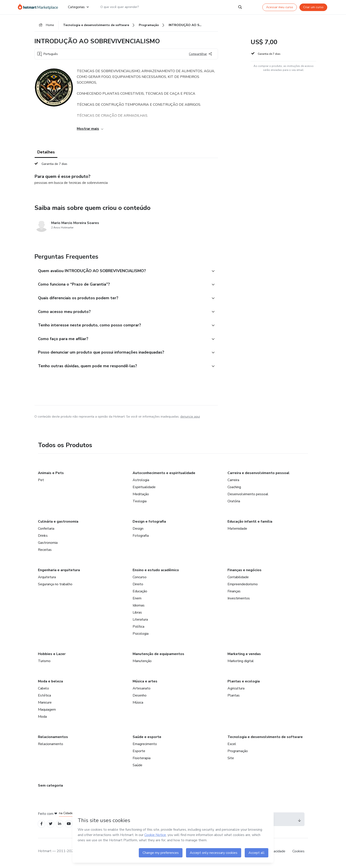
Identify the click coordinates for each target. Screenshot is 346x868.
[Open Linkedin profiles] (61, 827)
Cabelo (43, 691)
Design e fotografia (149, 524)
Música (138, 705)
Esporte (139, 754)
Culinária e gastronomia (58, 524)
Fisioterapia (142, 761)
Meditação (141, 497)
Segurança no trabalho (55, 587)
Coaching (234, 490)
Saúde (137, 768)
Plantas (234, 698)
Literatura (140, 622)
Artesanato (142, 691)
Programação (238, 754)
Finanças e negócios (244, 573)
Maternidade (237, 531)
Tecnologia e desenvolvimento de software (265, 740)
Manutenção (142, 664)
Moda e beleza (50, 684)
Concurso (140, 580)
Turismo (44, 664)
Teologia (140, 504)
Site (231, 761)
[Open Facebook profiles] (42, 827)
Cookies (298, 855)
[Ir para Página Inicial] (39, 7)
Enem (137, 601)
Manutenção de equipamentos (158, 657)
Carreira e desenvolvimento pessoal (259, 476)
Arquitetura (47, 580)
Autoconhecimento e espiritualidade (164, 476)
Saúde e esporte (147, 740)
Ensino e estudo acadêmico (156, 573)
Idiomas (139, 608)
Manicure (45, 705)
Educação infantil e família (250, 524)
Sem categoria (50, 788)
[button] (121, 272)
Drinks (43, 538)
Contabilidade (238, 580)
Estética (44, 698)
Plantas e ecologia (244, 684)
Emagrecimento (145, 747)
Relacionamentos (53, 740)
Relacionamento (51, 747)
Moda (42, 719)
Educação (140, 594)
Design (138, 531)
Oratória (234, 504)
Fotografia (141, 538)
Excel (232, 747)
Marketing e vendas (244, 657)
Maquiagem (47, 712)
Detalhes (46, 153)
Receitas (45, 552)
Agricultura (236, 691)
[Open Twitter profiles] (52, 827)
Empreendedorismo (243, 587)
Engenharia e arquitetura (59, 573)
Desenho (140, 698)
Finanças (234, 594)
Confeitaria (46, 531)
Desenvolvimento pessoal (248, 497)
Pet (41, 483)
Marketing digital (241, 664)
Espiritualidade (144, 490)
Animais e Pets (51, 476)
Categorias (78, 7)
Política (138, 629)
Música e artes (145, 684)
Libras (137, 615)
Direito (138, 587)
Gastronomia (48, 545)
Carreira (233, 483)
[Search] (240, 7)
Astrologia (141, 483)
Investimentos (239, 601)
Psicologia (141, 636)
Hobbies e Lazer (52, 657)
